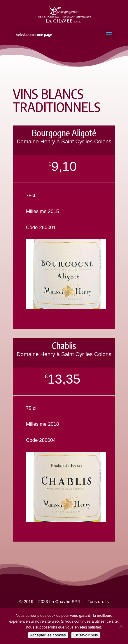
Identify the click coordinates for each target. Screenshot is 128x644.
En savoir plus (86, 635)
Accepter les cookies (48, 635)
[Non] (121, 626)
